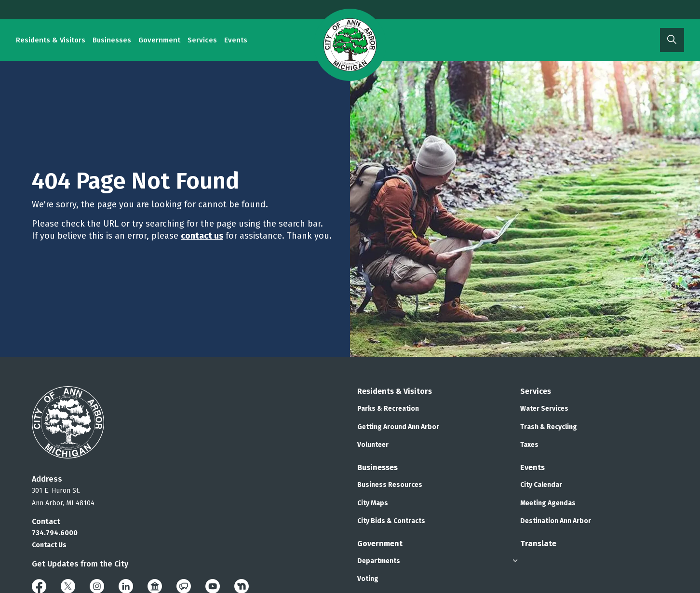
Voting (368, 579)
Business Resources (390, 485)
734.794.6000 (55, 533)
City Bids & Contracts (391, 521)
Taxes (529, 445)
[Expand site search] (672, 40)
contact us (202, 236)
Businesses (112, 40)
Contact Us (49, 545)
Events (236, 40)
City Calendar (541, 485)
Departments (379, 561)
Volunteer (373, 445)
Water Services (544, 409)
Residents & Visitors (51, 40)
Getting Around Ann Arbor (398, 427)
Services (202, 40)
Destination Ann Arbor (556, 521)
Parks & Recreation (388, 409)
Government (159, 40)
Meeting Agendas (548, 503)
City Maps (373, 503)
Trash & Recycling (549, 427)
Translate (538, 544)
